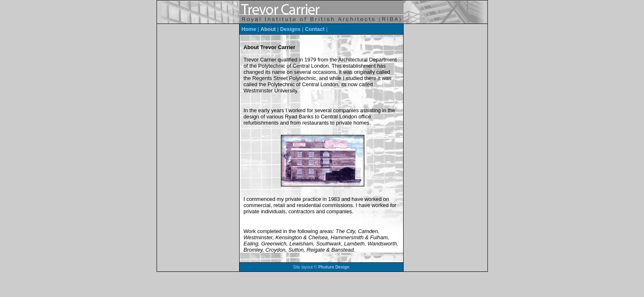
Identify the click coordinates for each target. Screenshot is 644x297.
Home (249, 29)
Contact (315, 29)
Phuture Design (334, 267)
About (268, 29)
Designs (290, 29)
